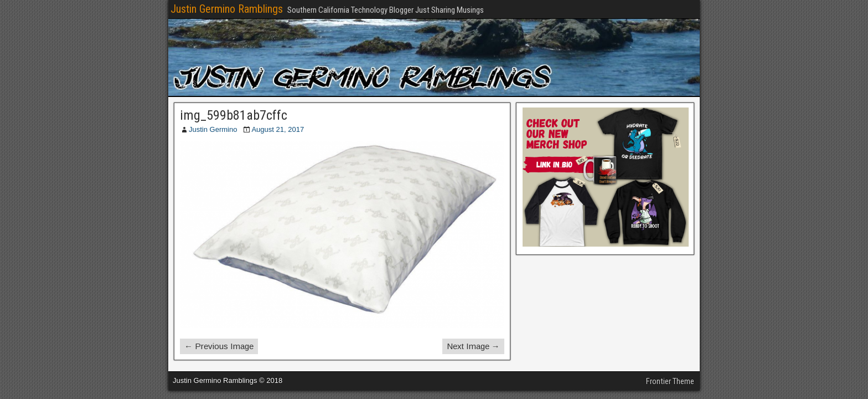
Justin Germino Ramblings (227, 9)
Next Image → (473, 346)
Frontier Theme (670, 381)
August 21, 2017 (278, 129)
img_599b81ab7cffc (234, 115)
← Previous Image (219, 346)
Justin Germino (213, 129)
